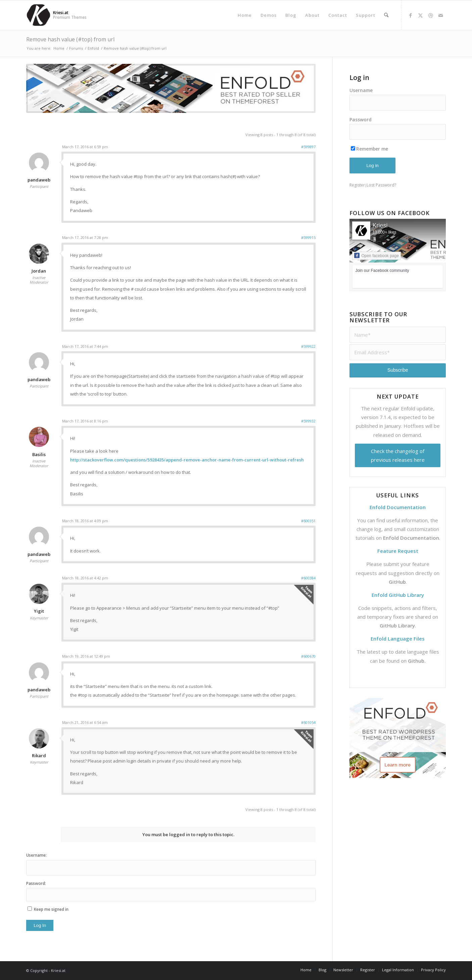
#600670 (308, 656)
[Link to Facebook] (411, 15)
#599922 (308, 346)
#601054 (308, 722)
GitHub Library (397, 625)
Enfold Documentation (411, 538)
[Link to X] (421, 15)
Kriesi (380, 226)
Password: (36, 883)
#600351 (308, 521)
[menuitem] (245, 15)
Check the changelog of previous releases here (398, 455)
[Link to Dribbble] (431, 15)
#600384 (308, 578)
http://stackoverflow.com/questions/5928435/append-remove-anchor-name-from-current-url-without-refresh (187, 460)
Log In (40, 925)
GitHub (397, 582)
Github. (417, 661)
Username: (36, 855)
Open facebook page (376, 255)
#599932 (308, 421)
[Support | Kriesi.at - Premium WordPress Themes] (38, 15)
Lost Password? (381, 185)
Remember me (369, 149)
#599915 (308, 237)
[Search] (386, 15)
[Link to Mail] (441, 15)
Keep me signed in (51, 909)
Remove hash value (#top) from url (70, 39)
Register (357, 185)
